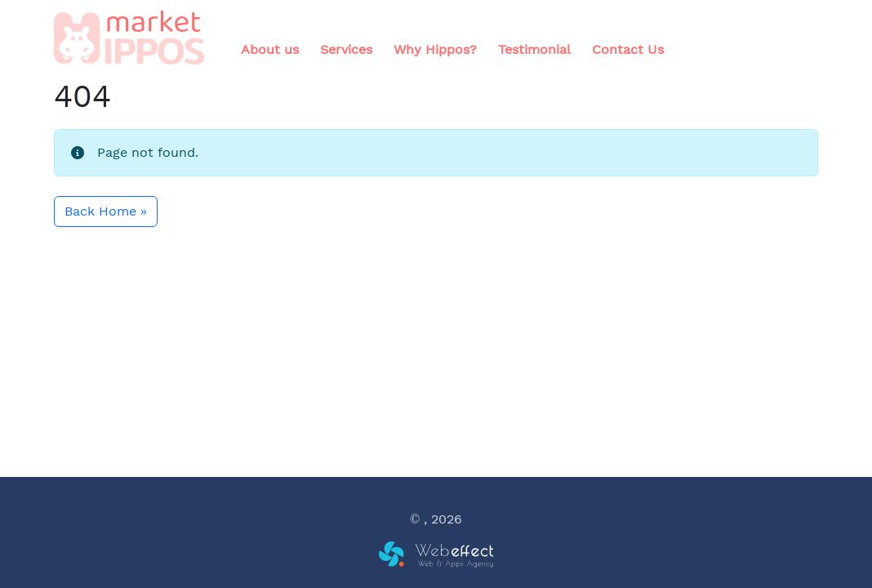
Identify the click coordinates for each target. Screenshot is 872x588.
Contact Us (628, 49)
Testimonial (534, 49)
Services (346, 49)
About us (270, 49)
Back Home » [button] (106, 211)
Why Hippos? (435, 49)
